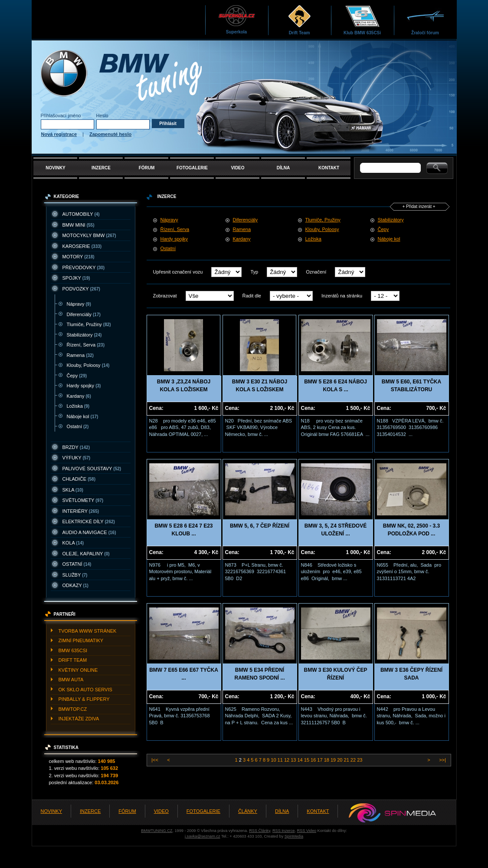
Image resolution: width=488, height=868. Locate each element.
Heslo (102, 116)
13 (294, 760)
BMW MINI (79, 225)
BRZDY (76, 447)
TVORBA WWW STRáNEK (88, 631)
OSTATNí (77, 564)
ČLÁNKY (248, 811)
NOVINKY (56, 168)
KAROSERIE (82, 246)
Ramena (80, 355)
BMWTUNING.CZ (157, 831)
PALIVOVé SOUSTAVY (92, 469)
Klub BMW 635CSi (362, 20)
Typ (254, 272)
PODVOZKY (81, 289)
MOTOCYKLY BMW (89, 235)
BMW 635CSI (73, 650)
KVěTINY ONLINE (78, 670)
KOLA (73, 543)
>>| (442, 760)
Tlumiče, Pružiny (89, 324)
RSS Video (306, 831)
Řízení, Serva (86, 345)
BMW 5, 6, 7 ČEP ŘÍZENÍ (260, 526)
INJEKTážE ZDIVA (79, 719)
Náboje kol (83, 416)
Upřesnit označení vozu (178, 272)
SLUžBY (75, 575)
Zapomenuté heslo (110, 134)
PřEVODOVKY (84, 267)
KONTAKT (329, 168)
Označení (316, 272)
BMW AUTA (71, 680)
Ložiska (78, 406)
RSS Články (260, 831)
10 (274, 760)
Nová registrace (59, 134)
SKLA (73, 490)
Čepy (77, 376)
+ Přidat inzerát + (419, 206)
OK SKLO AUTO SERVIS (85, 690)
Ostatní (78, 426)
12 (287, 760)
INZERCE (101, 168)
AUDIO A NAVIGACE (89, 532)
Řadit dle (252, 296)
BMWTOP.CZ (73, 709)
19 (334, 760)
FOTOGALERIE (192, 168)
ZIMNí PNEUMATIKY (81, 640)
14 (300, 760)
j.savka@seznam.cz (203, 836)
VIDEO (237, 168)
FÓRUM (147, 168)
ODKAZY (75, 585)
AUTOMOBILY (81, 214)
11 (281, 760)
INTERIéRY (81, 511)
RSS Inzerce (283, 831)
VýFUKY (77, 458)
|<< (156, 760)
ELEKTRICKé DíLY (89, 521)
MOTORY (79, 257)
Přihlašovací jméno (61, 116)
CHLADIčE (79, 479)
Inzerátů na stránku (342, 296)
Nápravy (79, 304)
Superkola (237, 19)
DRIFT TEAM (73, 660)
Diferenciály (84, 314)
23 (360, 760)
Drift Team (300, 20)
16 (314, 760)
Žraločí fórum (425, 20)
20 (340, 760)
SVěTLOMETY (83, 500)
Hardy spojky (84, 386)
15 (307, 760)
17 (320, 760)
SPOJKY (76, 278)
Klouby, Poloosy (88, 365)
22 (354, 760)
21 (347, 760)
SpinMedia (294, 836)
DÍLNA (283, 168)
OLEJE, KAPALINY (86, 554)
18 (327, 760)
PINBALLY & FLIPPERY (84, 699)
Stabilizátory (84, 335)
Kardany (79, 396)
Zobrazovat (165, 296)
